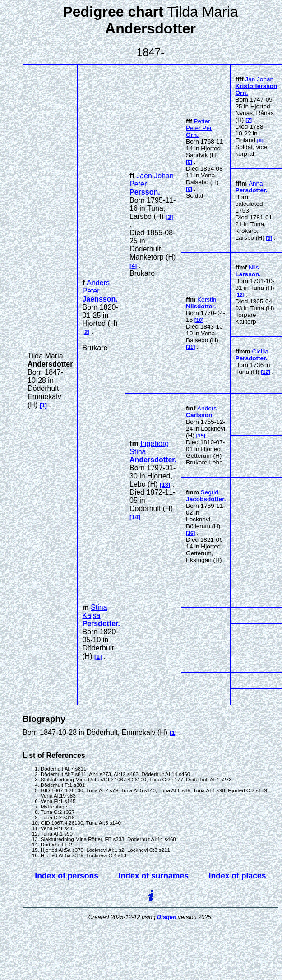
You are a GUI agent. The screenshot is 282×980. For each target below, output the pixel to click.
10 (199, 320)
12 (240, 295)
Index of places (238, 876)
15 (201, 436)
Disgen (167, 917)
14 (135, 517)
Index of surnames (154, 876)
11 (191, 347)
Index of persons (67, 876)
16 (191, 533)
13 (165, 485)
